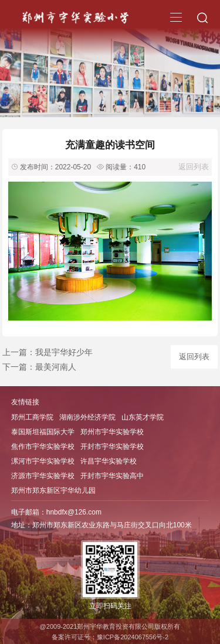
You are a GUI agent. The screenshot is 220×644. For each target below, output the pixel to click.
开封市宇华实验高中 (112, 476)
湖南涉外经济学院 (87, 417)
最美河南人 (56, 367)
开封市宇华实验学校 (112, 447)
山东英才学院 (143, 417)
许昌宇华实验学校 (109, 461)
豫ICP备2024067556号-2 (133, 637)
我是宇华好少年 (64, 352)
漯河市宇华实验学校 (43, 461)
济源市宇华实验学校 (43, 476)
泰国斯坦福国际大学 (43, 432)
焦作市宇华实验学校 (43, 447)
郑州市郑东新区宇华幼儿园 (53, 490)
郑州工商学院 (32, 417)
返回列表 (194, 167)
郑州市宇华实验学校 (112, 432)
